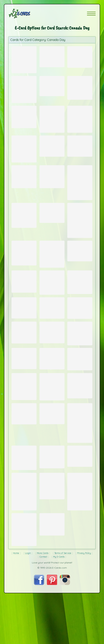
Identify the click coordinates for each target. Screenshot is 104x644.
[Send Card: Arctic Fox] (24, 92)
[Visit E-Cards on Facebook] (39, 639)
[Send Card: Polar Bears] (80, 195)
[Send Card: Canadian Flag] (24, 188)
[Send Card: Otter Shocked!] (24, 122)
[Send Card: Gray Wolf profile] (80, 306)
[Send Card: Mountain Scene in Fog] (52, 154)
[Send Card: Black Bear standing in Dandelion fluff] (80, 537)
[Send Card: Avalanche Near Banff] (24, 580)
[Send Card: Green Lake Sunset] (80, 271)
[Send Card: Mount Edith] (80, 237)
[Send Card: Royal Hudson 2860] (52, 451)
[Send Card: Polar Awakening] (52, 275)
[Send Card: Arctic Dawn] (24, 361)
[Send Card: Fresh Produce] (52, 188)
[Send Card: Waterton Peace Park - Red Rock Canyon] (24, 499)
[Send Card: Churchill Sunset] (52, 125)
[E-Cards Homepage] (26, 14)
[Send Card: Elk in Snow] (24, 390)
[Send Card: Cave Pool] (52, 88)
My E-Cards (59, 612)
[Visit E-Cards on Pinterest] (52, 639)
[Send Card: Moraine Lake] (24, 305)
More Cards (43, 608)
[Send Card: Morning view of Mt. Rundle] (80, 154)
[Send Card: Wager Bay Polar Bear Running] (52, 360)
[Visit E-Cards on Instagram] (65, 639)
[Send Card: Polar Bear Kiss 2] (80, 125)
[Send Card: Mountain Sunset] (24, 334)
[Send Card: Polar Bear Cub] (52, 499)
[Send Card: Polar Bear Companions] (24, 231)
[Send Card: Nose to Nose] (52, 306)
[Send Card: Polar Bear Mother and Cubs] (80, 333)
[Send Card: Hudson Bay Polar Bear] (80, 461)
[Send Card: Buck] (24, 274)
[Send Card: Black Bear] (80, 362)
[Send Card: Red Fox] (24, 421)
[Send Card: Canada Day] (24, 59)
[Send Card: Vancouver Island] (52, 390)
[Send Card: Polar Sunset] (52, 334)
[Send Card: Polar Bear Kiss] (24, 158)
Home (16, 608)
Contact (43, 612)
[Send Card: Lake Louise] (52, 56)
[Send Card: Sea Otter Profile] (80, 90)
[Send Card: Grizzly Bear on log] (24, 451)
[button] (91, 14)
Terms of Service (63, 608)
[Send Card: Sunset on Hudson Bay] (52, 421)
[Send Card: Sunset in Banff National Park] (24, 537)
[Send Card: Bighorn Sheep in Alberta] (52, 574)
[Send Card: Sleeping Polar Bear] (80, 420)
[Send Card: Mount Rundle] (80, 56)
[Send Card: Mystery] (80, 391)
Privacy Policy (84, 608)
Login (28, 608)
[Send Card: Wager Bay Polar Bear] (52, 531)
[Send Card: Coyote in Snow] (80, 498)
